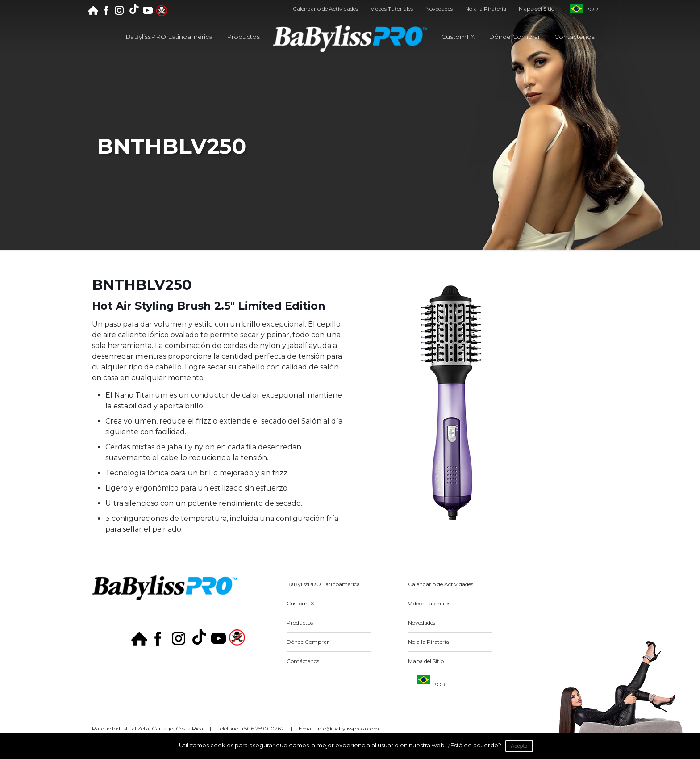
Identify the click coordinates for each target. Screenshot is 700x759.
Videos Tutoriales (392, 9)
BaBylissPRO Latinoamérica (323, 584)
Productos (300, 623)
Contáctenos (303, 661)
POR (592, 9)
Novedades (439, 9)
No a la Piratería (486, 9)
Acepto (519, 746)
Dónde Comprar (308, 642)
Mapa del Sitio (537, 9)
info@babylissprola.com (348, 728)
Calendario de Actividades (325, 9)
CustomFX (300, 603)
